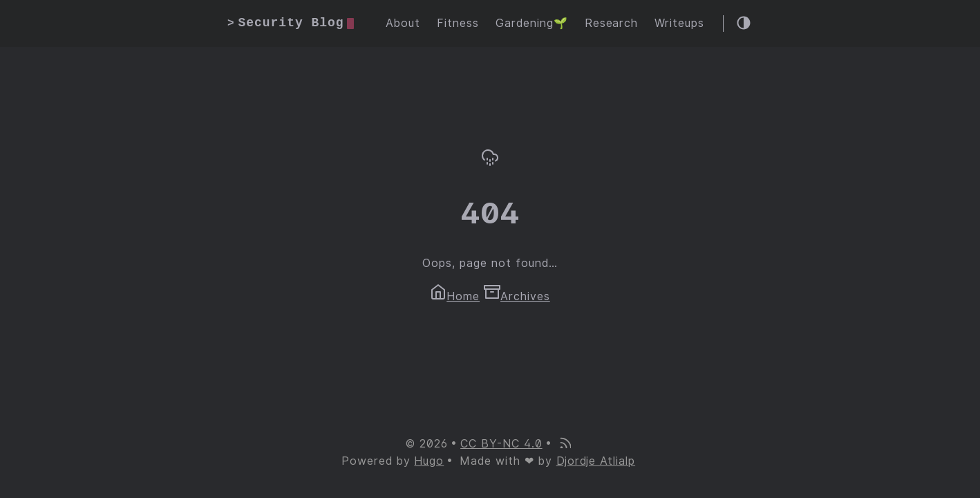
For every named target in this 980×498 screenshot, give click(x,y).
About (403, 23)
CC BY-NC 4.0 (501, 444)
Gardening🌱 (532, 23)
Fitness (458, 23)
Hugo (429, 461)
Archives (517, 296)
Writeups (679, 23)
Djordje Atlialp (596, 461)
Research (612, 23)
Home (455, 296)
